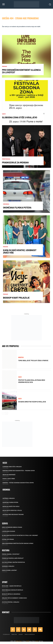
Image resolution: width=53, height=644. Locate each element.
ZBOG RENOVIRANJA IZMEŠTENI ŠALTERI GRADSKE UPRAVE (18, 543)
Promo (5, 66)
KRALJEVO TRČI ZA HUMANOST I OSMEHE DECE (14, 598)
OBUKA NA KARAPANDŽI (9, 475)
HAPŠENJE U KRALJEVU (9, 498)
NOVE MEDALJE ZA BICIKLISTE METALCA (12, 590)
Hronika (6, 204)
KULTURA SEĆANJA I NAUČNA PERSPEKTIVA (13, 562)
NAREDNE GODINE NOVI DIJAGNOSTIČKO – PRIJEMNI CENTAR (19, 471)
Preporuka (6, 159)
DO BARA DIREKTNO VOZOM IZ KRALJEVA (32, 402)
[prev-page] (3, 413)
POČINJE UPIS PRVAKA (8, 539)
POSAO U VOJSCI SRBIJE (9, 479)
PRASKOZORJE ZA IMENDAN (15, 162)
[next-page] (7, 413)
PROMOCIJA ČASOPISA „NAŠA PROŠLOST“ (13, 558)
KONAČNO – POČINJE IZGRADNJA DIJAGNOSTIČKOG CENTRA (18, 483)
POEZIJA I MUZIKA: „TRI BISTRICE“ (11, 554)
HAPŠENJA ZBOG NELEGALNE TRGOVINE (13, 514)
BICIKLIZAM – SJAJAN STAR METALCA (12, 586)
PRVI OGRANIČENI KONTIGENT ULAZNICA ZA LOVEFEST (21, 71)
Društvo (21, 357)
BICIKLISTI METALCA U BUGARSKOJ (11, 594)
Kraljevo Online (19, 641)
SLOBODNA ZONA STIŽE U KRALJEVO (20, 117)
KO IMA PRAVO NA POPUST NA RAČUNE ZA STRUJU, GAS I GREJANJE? (20, 535)
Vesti (4, 114)
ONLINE (28, 641)
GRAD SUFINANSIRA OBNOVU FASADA (12, 527)
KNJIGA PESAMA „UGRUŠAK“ (9, 570)
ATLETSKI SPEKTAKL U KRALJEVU (11, 602)
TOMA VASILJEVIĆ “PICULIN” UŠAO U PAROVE (33, 360)
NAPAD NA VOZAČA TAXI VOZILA (11, 506)
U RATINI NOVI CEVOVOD (9, 531)
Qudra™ (37, 641)
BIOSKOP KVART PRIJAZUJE (16, 298)
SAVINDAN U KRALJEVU (8, 566)
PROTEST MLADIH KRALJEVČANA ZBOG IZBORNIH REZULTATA (32, 381)
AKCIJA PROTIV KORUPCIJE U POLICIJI (12, 510)
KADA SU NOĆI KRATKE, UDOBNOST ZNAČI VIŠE (20, 251)
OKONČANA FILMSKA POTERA (17, 207)
